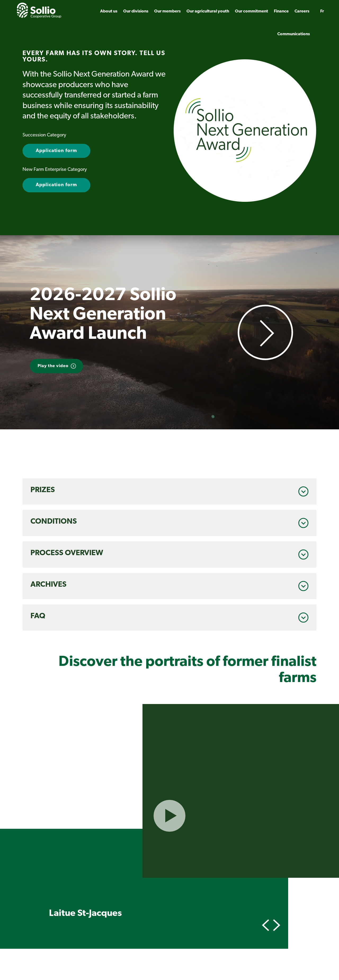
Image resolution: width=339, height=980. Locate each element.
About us (109, 11)
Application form (56, 151)
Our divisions (136, 11)
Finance (281, 11)
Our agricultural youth (208, 11)
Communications (294, 34)
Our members (167, 11)
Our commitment (251, 11)
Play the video (53, 366)
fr (322, 11)
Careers (302, 11)
